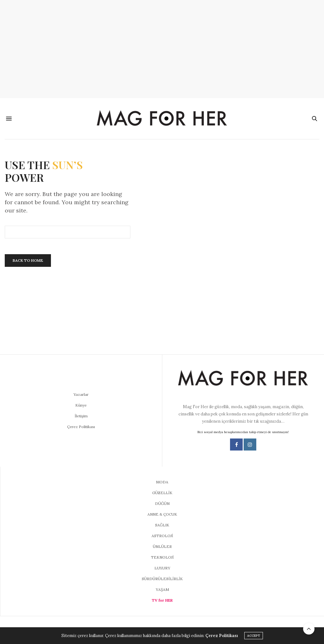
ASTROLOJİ (162, 536)
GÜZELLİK (162, 493)
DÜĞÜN (162, 503)
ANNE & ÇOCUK (162, 514)
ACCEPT (254, 636)
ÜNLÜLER (162, 546)
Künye (81, 405)
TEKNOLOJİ (162, 557)
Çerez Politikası (81, 427)
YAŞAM (162, 589)
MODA (162, 482)
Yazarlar (81, 394)
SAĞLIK (162, 525)
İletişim (81, 416)
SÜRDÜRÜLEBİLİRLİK (162, 579)
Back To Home (28, 260)
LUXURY (162, 568)
